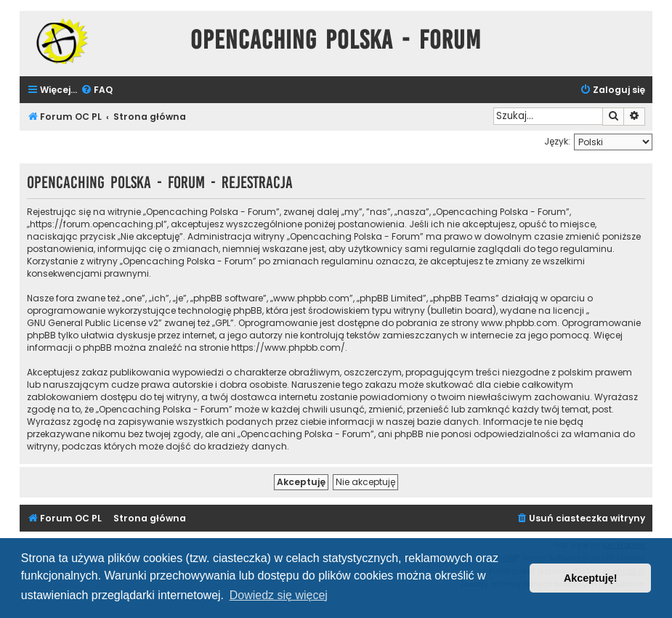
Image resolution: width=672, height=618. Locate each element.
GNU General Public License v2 (93, 323)
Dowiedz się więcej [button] (279, 595)
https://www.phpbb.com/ (288, 347)
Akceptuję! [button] (591, 578)
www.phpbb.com (519, 323)
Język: (557, 141)
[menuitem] (97, 90)
